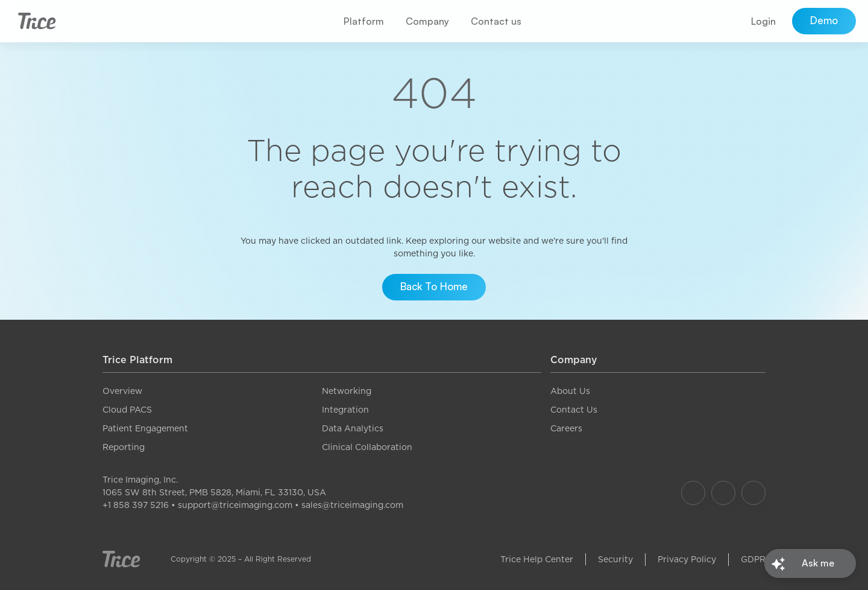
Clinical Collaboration (367, 447)
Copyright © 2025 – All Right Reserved (241, 559)
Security (615, 559)
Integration (345, 410)
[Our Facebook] (693, 493)
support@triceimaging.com (235, 505)
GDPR (753, 559)
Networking (347, 391)
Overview (122, 391)
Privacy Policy (687, 559)
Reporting (124, 447)
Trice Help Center (537, 559)
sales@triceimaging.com (352, 505)
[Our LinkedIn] (753, 493)
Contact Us (574, 410)
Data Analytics (353, 428)
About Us (570, 391)
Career (564, 428)
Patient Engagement (145, 428)
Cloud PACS (127, 410)
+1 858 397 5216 (136, 505)
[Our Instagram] (723, 493)
